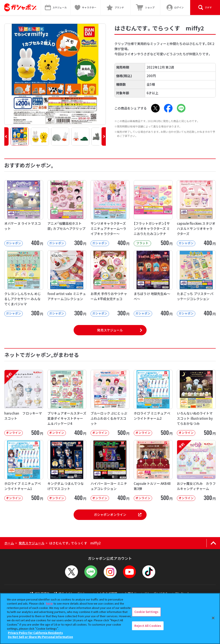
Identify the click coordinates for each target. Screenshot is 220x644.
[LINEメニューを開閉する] (91, 572)
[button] (6, 136)
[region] (110, 619)
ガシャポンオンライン (118, 514)
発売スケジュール (110, 330)
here (49, 603)
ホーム (9, 543)
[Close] (213, 618)
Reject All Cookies (148, 626)
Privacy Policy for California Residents (35, 633)
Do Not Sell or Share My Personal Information (40, 637)
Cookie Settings (146, 612)
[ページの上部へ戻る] (213, 543)
